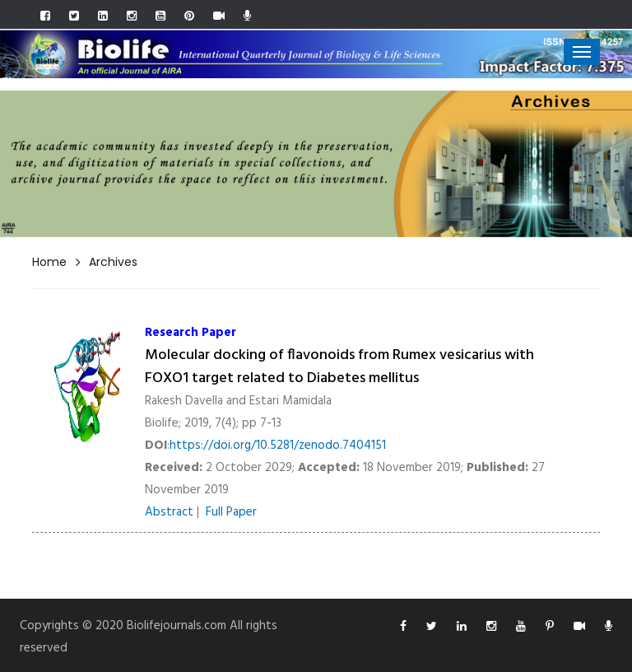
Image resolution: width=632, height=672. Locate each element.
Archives (113, 262)
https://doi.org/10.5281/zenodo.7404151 (278, 446)
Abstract (169, 512)
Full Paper (231, 512)
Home (49, 262)
